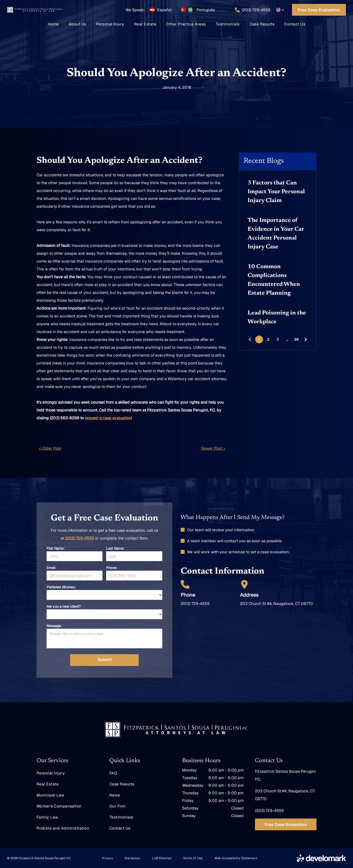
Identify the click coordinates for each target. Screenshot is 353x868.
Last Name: (115, 548)
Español (164, 10)
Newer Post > (213, 448)
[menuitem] (53, 24)
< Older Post (50, 448)
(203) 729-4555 (80, 538)
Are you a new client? (64, 606)
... (287, 339)
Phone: (112, 568)
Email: (51, 568)
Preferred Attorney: (61, 587)
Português (206, 10)
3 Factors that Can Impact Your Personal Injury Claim (276, 192)
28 (296, 339)
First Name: (56, 548)
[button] (280, 10)
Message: (54, 626)
